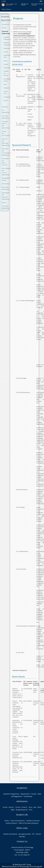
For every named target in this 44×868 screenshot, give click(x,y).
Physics (4, 203)
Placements (7, 68)
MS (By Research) (22, 810)
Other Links (22, 828)
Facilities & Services (33, 821)
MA (35, 807)
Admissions (22, 801)
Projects (6, 64)
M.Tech (18, 807)
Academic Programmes (7, 38)
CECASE (4, 28)
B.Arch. (12, 807)
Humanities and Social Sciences (5, 162)
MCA (39, 807)
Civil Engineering (5, 111)
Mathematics (6, 184)
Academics (22, 788)
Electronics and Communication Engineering (7, 152)
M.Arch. (25, 807)
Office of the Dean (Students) (28, 823)
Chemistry (5, 107)
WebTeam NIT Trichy (23, 865)
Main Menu (6, 9)
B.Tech (5, 807)
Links (4, 1)
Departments (25, 794)
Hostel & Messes (11, 823)
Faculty (6, 52)
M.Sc (31, 807)
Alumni (6, 100)
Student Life (22, 815)
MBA (13, 810)
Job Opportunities (25, 834)
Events (5, 61)
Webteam (6, 88)
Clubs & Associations (18, 821)
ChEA (5, 84)
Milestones (7, 48)
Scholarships (28, 796)
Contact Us (22, 841)
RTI (33, 834)
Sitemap (22, 836)
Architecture (5, 24)
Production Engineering (5, 207)
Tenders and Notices (10, 834)
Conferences (7, 97)
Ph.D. (31, 810)
